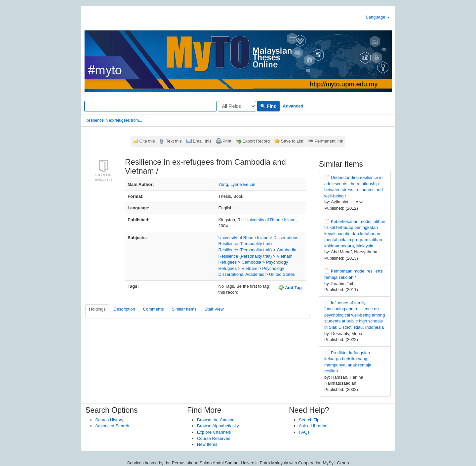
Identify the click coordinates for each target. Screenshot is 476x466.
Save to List (292, 141)
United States (282, 274)
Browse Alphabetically (218, 426)
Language (378, 17)
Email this (202, 141)
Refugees (228, 262)
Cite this (147, 141)
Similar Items (184, 309)
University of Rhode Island (244, 238)
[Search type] (237, 106)
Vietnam (284, 256)
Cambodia (286, 250)
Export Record (256, 141)
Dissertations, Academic (241, 274)
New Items (207, 444)
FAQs (304, 432)
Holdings (97, 309)
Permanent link (329, 141)
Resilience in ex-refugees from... (114, 120)
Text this (174, 141)
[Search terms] (150, 106)
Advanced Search (112, 426)
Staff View (214, 309)
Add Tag (290, 287)
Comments (154, 309)
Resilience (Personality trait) (245, 244)
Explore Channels (214, 432)
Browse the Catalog (216, 420)
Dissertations (286, 238)
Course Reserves (214, 438)
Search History (109, 420)
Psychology (277, 262)
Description (124, 309)
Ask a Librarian (313, 426)
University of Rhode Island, (271, 220)
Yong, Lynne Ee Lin (237, 184)
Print (227, 141)
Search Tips (310, 420)
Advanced (293, 106)
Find (268, 106)
